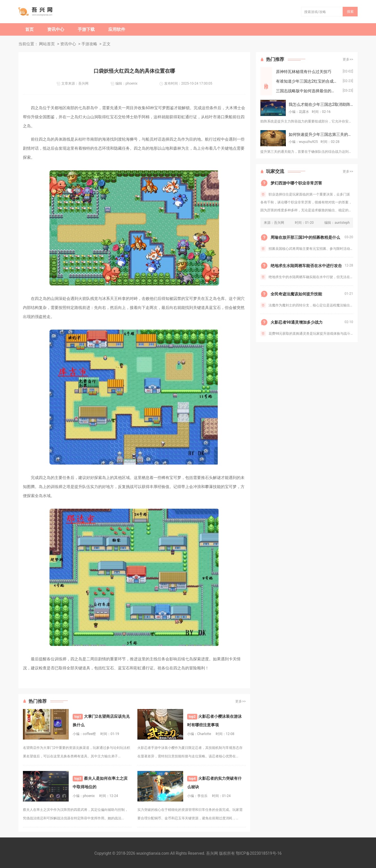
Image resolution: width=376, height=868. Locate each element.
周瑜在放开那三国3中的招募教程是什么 (305, 237)
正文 (107, 44)
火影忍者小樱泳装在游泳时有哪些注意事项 (215, 720)
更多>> (240, 701)
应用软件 (117, 29)
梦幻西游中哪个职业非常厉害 (296, 183)
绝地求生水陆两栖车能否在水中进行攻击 (306, 266)
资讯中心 (56, 29)
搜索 (350, 12)
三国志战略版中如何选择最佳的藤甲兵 (309, 91)
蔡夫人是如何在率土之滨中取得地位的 (100, 782)
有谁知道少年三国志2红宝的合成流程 (309, 81)
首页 (29, 29)
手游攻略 (89, 44)
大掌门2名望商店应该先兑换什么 (101, 720)
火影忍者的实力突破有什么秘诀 (215, 782)
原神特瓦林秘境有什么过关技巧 (304, 72)
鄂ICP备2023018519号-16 (259, 853)
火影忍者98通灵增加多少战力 (297, 322)
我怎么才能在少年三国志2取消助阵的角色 (321, 104)
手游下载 (86, 29)
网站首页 (47, 44)
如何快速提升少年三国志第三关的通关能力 (321, 134)
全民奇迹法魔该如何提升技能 (296, 294)
